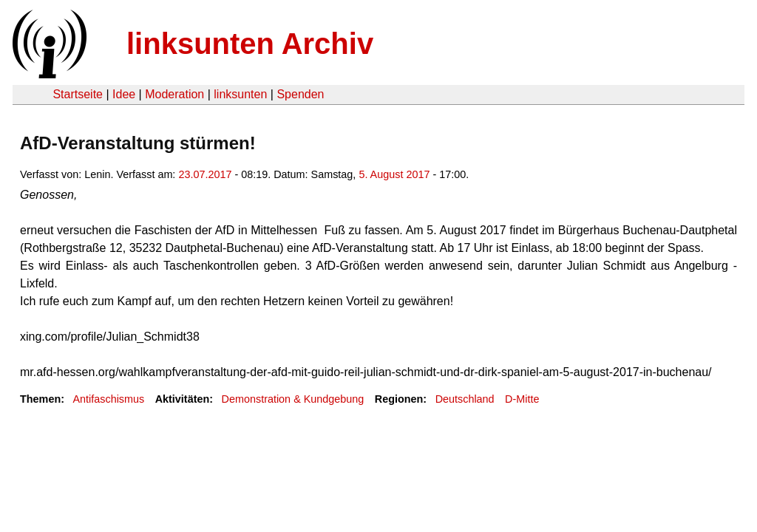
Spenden (300, 94)
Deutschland (465, 399)
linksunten (240, 94)
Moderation (174, 94)
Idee (124, 94)
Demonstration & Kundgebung (293, 399)
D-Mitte (522, 399)
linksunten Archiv (250, 44)
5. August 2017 (394, 174)
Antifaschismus (108, 399)
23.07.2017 (205, 174)
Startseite (78, 94)
